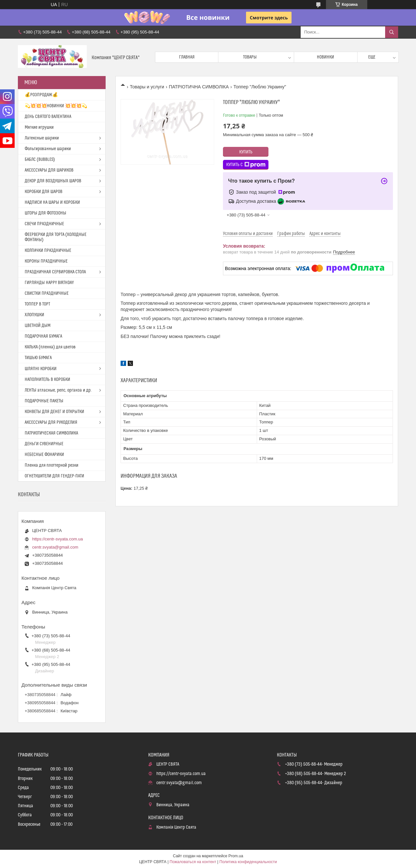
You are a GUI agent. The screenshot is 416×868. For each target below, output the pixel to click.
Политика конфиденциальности (248, 862)
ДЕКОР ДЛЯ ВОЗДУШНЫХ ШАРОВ (53, 181)
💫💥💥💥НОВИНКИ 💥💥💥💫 (56, 106)
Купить (246, 152)
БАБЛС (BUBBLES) (40, 160)
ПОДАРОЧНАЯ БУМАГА (43, 336)
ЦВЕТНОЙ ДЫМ (38, 326)
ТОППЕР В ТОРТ (37, 304)
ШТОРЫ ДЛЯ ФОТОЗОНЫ (45, 213)
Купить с (246, 165)
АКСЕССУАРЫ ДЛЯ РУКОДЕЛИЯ (51, 422)
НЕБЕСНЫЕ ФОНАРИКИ (44, 455)
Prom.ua (236, 856)
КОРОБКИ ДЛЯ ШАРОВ (44, 192)
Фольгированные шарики (48, 149)
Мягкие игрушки (39, 127)
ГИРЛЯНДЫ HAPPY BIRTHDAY (49, 283)
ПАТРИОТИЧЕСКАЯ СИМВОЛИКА (51, 433)
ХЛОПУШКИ (34, 315)
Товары (250, 57)
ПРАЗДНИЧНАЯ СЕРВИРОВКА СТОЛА (55, 272)
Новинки (325, 57)
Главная (187, 57)
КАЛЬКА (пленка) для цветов (50, 347)
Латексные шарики (42, 138)
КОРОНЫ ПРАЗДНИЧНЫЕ (46, 261)
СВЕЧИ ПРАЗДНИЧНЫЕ (44, 224)
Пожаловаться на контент (193, 862)
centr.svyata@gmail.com (55, 547)
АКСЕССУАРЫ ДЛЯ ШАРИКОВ (49, 170)
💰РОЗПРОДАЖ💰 (41, 95)
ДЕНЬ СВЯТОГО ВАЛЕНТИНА (48, 117)
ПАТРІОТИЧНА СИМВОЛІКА (199, 87)
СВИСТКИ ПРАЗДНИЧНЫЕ (47, 293)
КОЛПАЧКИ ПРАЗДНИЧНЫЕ (48, 251)
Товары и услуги (147, 87)
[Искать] (392, 32)
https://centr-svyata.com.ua (58, 539)
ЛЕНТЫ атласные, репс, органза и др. (58, 390)
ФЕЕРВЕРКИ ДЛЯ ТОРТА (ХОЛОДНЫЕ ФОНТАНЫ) (56, 237)
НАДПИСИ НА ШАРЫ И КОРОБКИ (52, 202)
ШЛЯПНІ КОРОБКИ (41, 369)
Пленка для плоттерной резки (52, 465)
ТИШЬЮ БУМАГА (38, 358)
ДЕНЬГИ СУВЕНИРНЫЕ (44, 444)
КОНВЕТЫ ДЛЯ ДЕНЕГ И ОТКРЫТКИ (54, 412)
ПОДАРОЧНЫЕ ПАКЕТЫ (44, 401)
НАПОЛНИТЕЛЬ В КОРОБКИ (47, 380)
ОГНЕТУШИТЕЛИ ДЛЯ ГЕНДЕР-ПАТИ (54, 476)
